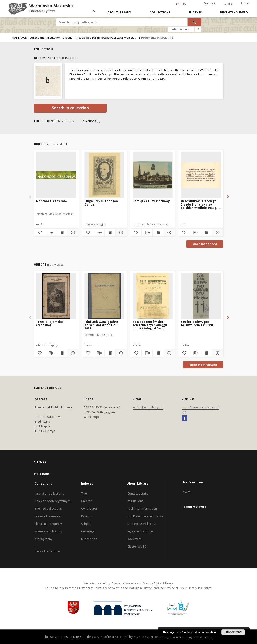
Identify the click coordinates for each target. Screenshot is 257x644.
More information (205, 632)
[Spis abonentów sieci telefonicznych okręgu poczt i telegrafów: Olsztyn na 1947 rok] (153, 296)
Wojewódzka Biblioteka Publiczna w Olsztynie (109, 37)
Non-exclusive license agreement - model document (142, 531)
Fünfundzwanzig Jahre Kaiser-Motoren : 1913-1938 (102, 325)
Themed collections (48, 509)
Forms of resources (48, 516)
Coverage (88, 531)
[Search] (195, 22)
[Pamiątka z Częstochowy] (153, 175)
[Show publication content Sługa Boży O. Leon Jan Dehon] (110, 232)
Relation (87, 516)
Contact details (138, 493)
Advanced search (181, 29)
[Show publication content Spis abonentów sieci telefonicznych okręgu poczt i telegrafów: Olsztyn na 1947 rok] (158, 353)
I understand (233, 632)
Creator (86, 501)
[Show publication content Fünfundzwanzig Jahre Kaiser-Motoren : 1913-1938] (110, 353)
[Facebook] (184, 418)
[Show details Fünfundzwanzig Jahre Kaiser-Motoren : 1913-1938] (120, 353)
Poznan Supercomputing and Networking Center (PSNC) (173, 637)
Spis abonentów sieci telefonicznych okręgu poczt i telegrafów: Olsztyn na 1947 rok (150, 325)
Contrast (209, 3)
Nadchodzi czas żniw (52, 201)
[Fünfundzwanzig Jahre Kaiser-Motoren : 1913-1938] (104, 296)
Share (228, 4)
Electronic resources (49, 524)
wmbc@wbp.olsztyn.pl (148, 407)
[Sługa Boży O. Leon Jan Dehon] (104, 175)
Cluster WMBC (137, 546)
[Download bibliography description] (50, 232)
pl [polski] (185, 4)
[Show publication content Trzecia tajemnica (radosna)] (62, 353)
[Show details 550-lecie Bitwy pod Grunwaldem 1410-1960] (217, 353)
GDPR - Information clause (145, 516)
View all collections (48, 551)
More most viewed (203, 365)
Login (245, 3)
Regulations (135, 501)
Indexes (195, 12)
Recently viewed (234, 12)
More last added (205, 244)
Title (84, 493)
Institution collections (62, 37)
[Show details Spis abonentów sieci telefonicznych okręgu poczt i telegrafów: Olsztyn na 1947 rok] (169, 353)
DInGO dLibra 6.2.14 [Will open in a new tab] (88, 637)
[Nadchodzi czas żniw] (56, 175)
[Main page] (93, 12)
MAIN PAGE (19, 37)
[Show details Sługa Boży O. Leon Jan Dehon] (120, 232)
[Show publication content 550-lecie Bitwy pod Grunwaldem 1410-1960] (206, 353)
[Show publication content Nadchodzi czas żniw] (62, 232)
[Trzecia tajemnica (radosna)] (56, 296)
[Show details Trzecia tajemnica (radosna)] (72, 353)
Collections (160, 12)
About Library (119, 12)
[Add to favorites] (39, 232)
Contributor (89, 509)
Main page (42, 474)
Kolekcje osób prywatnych (53, 501)
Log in (186, 491)
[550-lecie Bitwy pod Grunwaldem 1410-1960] (201, 296)
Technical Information (142, 509)
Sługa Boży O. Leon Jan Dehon (101, 203)
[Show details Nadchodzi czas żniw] (72, 232)
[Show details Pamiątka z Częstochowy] (169, 232)
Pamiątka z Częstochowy (151, 201)
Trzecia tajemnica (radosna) (50, 323)
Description (89, 539)
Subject (86, 524)
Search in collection (70, 108)
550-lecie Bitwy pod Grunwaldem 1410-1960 (198, 323)
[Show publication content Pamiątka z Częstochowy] (158, 232)
